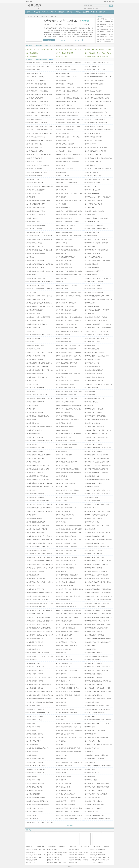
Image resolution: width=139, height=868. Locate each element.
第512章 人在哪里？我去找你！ (65, 663)
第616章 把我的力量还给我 (34, 787)
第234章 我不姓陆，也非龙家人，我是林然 (97, 335)
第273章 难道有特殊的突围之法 (94, 381)
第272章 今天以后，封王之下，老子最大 (67, 381)
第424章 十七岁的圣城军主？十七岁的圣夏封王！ (40, 561)
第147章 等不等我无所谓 (92, 232)
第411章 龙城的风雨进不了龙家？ (95, 543)
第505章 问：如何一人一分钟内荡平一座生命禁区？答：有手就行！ (46, 656)
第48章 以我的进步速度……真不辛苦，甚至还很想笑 (100, 116)
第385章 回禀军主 (32, 515)
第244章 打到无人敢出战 (33, 349)
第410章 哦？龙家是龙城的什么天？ (66, 543)
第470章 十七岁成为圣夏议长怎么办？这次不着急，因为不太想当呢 (75, 614)
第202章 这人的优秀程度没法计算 (36, 299)
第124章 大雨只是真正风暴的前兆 (36, 208)
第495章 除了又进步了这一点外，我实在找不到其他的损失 (102, 642)
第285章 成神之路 (90, 395)
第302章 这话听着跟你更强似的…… (66, 416)
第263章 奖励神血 (61, 370)
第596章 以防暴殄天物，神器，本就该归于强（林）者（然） (73, 762)
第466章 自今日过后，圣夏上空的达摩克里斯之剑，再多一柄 (44, 610)
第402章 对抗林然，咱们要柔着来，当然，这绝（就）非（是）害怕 (104, 533)
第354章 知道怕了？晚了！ (93, 476)
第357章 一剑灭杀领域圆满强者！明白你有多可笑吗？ (100, 480)
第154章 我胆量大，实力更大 (35, 243)
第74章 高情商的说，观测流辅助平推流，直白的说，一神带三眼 (74, 147)
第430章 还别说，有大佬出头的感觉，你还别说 (40, 568)
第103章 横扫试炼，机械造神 (35, 183)
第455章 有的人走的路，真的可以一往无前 (68, 596)
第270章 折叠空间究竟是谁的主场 (95, 377)
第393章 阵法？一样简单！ (93, 522)
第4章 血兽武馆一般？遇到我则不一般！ (38, 66)
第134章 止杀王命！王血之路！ (65, 218)
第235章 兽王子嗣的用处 (33, 338)
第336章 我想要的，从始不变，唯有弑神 (97, 455)
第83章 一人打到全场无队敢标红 (65, 158)
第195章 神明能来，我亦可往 (93, 289)
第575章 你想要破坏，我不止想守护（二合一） (69, 737)
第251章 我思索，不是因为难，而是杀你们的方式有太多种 (72, 356)
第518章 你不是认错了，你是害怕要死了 (67, 670)
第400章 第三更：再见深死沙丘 (35, 533)
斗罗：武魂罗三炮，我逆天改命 (84, 852)
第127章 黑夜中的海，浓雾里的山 (36, 211)
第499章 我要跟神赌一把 (33, 649)
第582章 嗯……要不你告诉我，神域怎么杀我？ (99, 745)
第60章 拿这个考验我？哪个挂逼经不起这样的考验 (99, 130)
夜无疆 (56, 850)
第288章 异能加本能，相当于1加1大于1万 (97, 398)
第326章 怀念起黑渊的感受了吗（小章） (67, 444)
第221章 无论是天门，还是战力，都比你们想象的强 (70, 321)
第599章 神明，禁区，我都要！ (65, 766)
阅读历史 (106, 1)
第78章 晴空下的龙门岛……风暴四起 (96, 151)
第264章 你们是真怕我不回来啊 (94, 370)
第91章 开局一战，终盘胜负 (34, 169)
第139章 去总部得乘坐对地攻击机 (36, 225)
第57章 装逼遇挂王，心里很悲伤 (94, 126)
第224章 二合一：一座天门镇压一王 (66, 324)
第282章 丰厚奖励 (90, 391)
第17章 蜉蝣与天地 (61, 80)
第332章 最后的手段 (62, 451)
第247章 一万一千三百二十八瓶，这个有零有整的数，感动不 (44, 352)
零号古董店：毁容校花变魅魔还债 (84, 860)
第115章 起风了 (31, 197)
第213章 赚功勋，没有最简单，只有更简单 (97, 310)
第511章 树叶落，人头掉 (33, 663)
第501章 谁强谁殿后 (91, 649)
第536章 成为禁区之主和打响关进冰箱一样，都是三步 (71, 692)
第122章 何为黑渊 (61, 204)
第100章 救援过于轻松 (33, 179)
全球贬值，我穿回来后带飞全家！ (42, 857)
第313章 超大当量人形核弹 (34, 430)
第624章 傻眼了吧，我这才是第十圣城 (96, 794)
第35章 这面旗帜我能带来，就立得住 (66, 102)
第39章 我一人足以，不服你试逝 (94, 105)
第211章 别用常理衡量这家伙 (35, 310)
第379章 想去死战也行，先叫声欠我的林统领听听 (40, 508)
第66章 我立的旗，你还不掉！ (94, 137)
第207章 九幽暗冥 (90, 303)
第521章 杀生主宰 (61, 674)
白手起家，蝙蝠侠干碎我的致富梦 (106, 857)
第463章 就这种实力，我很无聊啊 (36, 607)
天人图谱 (56, 860)
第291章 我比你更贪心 (92, 402)
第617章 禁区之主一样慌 (63, 787)
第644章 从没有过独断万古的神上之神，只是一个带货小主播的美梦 (104, 49)
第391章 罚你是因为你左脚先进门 (36, 522)
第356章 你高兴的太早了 (63, 480)
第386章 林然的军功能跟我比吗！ (65, 515)
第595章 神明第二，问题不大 (35, 762)
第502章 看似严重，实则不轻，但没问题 (38, 653)
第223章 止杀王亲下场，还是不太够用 (37, 324)
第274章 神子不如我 (32, 384)
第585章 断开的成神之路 (92, 748)
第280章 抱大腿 (31, 391)
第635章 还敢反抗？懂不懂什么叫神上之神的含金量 (70, 808)
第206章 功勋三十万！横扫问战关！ (66, 303)
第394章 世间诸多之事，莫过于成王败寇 (38, 525)
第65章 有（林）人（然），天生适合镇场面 (68, 137)
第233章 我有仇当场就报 (63, 335)
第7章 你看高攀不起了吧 (33, 70)
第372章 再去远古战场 (92, 497)
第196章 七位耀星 (32, 292)
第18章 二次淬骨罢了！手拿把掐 (94, 80)
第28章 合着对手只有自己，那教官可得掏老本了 (40, 94)
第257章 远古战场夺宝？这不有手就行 (67, 363)
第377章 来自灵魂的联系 (63, 504)
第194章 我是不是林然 (62, 289)
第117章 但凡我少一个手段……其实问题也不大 (99, 197)
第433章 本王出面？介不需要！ (35, 571)
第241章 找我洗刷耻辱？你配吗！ (36, 345)
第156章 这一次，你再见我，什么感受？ (97, 243)
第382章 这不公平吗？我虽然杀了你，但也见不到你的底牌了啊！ (45, 511)
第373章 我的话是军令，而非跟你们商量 (38, 501)
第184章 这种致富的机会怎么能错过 (37, 278)
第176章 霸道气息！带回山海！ (65, 268)
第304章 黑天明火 (32, 420)
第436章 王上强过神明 (33, 575)
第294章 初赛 (89, 405)
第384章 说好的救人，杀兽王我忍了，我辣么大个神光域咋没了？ (104, 511)
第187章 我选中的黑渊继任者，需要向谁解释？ (40, 282)
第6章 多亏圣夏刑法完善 (92, 66)
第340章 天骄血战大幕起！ (34, 462)
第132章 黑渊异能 (90, 215)
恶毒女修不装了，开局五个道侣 (105, 860)
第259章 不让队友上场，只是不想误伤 (37, 367)
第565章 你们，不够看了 (33, 727)
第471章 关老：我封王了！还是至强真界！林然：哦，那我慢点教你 (104, 614)
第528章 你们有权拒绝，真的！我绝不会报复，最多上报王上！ (103, 681)
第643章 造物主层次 (32, 53)
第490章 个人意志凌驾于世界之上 (36, 639)
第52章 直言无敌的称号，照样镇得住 (37, 123)
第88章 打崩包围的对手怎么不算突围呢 (38, 165)
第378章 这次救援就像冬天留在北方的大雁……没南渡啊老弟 (102, 504)
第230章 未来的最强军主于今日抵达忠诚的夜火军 (70, 331)
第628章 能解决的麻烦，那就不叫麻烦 (37, 801)
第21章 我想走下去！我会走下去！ (95, 84)
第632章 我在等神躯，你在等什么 (65, 805)
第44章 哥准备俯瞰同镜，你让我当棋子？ (68, 112)
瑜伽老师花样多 (79, 855)
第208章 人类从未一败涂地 (63, 423)
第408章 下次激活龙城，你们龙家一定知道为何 (99, 540)
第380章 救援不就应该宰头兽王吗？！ (67, 508)
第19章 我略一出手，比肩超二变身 (36, 84)
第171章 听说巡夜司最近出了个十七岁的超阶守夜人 (100, 261)
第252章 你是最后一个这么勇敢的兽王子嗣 (97, 356)
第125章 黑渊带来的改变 (63, 208)
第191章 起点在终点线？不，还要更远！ (67, 285)
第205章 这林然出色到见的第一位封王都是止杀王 (40, 303)
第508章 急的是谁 (32, 660)
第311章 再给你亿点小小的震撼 (65, 427)
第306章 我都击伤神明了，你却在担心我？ (97, 420)
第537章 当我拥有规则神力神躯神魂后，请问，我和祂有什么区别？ (104, 692)
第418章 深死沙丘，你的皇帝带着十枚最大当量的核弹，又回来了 (45, 554)
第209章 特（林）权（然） (93, 423)
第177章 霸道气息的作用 (92, 268)
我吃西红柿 (90, 8)
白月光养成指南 (101, 855)
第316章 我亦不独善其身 (33, 434)
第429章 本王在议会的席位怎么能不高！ (97, 564)
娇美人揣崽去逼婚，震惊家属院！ (63, 852)
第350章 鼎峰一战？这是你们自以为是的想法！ (69, 472)
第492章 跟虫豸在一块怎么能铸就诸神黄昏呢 (98, 639)
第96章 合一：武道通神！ (93, 172)
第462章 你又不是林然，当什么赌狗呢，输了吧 (99, 603)
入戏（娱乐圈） (58, 855)
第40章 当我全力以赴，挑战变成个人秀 (38, 109)
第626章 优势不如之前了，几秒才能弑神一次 (69, 798)
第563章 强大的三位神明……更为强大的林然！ (69, 723)
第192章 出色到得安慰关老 (93, 285)
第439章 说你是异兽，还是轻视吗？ (37, 578)
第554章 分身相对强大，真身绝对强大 (67, 713)
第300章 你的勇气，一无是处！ (94, 412)
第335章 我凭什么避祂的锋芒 (64, 455)
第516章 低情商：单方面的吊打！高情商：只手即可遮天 (101, 667)
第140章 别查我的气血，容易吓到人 (66, 225)
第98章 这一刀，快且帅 (62, 176)
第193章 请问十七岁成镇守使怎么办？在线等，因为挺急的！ (44, 289)
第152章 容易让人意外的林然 (64, 239)
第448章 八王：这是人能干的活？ (36, 589)
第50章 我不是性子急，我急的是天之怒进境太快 (69, 119)
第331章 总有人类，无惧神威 (35, 451)
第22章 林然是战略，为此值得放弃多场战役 (39, 87)
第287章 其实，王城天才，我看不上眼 (67, 398)
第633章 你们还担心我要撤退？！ (95, 805)
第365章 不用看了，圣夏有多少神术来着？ (68, 490)
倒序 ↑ (51, 60)
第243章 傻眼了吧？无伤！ (93, 345)
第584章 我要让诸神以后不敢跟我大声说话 (68, 748)
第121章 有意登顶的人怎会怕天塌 (36, 204)
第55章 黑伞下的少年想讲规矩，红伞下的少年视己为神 (42, 126)
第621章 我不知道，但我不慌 (93, 790)
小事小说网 (29, 16)
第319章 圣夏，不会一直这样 (35, 437)
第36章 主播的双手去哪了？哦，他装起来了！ (98, 102)
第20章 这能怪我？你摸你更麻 (64, 84)
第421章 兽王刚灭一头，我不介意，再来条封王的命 (41, 557)
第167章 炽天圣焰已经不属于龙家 (65, 257)
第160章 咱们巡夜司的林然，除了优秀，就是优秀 (40, 250)
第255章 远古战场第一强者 (93, 359)
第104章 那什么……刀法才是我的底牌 (67, 183)
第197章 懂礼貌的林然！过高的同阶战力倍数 (69, 292)
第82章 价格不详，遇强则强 (34, 158)
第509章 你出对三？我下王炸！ (65, 660)
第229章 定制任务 (32, 331)
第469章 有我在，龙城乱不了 (35, 614)
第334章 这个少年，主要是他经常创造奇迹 (39, 455)
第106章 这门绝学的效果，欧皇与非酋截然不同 (40, 186)
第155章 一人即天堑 (62, 243)
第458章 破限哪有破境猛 (63, 600)
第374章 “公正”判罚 (61, 501)
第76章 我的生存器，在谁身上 (35, 151)
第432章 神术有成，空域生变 (93, 568)
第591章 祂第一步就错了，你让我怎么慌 (97, 755)
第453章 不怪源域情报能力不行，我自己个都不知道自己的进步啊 (104, 593)
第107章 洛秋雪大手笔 (62, 186)
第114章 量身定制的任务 (92, 193)
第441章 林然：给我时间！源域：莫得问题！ (98, 578)
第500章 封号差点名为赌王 (63, 649)
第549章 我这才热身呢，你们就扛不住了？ (97, 706)
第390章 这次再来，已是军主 (93, 518)
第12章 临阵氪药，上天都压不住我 (95, 73)
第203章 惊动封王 (61, 299)
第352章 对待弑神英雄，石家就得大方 (37, 476)
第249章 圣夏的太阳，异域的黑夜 (95, 352)
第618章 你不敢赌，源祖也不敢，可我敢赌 (97, 787)
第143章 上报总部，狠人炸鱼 (64, 229)
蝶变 (34, 852)
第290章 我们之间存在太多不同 (65, 402)
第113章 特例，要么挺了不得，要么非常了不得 (69, 193)
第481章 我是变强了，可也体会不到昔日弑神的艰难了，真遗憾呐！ (46, 628)
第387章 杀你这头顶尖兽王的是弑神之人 (97, 515)
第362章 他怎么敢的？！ (63, 487)
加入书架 (63, 40)
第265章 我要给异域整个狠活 (35, 374)
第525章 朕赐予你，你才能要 (93, 677)
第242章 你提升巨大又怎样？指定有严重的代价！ (70, 345)
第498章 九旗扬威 (90, 646)
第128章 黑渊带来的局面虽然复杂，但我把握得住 (70, 211)
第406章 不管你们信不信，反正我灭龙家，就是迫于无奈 (42, 540)
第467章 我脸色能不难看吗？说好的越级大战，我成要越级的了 (74, 610)
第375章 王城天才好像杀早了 (93, 501)
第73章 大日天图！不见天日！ (35, 147)
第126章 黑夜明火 (90, 208)
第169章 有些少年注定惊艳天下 (35, 261)
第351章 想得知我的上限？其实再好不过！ (97, 472)
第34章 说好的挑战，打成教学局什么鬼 (38, 102)
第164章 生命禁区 (61, 253)
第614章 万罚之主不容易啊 (63, 783)
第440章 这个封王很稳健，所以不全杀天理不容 (69, 578)
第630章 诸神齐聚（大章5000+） (95, 801)
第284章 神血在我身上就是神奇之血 (66, 395)
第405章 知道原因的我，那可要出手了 (96, 536)
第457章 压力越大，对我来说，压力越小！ (39, 600)
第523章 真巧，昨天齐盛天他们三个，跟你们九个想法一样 (43, 677)
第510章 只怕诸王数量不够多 (93, 660)
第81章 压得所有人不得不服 (93, 155)
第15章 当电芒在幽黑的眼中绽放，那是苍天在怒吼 (99, 77)
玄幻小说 (37, 12)
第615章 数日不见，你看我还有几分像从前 (97, 783)
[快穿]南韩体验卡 (104, 29)
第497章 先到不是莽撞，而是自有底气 (67, 646)
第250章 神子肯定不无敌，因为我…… (37, 356)
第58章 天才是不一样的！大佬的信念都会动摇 (39, 130)
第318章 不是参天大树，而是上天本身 (96, 434)
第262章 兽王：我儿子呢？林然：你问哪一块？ (40, 370)
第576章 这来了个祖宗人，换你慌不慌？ (97, 737)
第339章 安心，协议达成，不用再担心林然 (97, 458)
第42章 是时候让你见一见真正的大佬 (96, 109)
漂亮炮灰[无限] (100, 850)
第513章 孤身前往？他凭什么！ (94, 663)
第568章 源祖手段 (32, 730)
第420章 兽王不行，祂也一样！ (94, 554)
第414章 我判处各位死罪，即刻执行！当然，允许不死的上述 (102, 547)
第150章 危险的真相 (91, 236)
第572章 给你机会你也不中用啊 (65, 734)
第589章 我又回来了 (32, 755)
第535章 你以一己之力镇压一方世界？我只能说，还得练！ (43, 692)
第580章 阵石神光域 (32, 745)
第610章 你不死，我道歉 (33, 780)
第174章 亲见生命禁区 (92, 264)
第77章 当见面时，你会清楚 (64, 151)
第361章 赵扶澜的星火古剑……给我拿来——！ (40, 487)
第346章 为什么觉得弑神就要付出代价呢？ (39, 469)
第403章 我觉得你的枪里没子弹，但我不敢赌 (39, 536)
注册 (113, 1)
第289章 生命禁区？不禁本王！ (35, 402)
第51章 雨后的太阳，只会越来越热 (95, 119)
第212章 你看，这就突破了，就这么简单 (67, 310)
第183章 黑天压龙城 (91, 275)
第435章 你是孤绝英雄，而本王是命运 (96, 571)
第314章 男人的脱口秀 (62, 430)
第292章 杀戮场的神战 (33, 405)
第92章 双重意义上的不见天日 (64, 169)
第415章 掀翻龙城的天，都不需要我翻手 (38, 550)
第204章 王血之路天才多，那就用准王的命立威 (99, 299)
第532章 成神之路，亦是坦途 (35, 688)
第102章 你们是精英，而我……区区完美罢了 (98, 179)
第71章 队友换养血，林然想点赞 (65, 144)
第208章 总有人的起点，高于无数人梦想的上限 (40, 306)
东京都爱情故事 (104, 24)
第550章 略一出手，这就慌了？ (35, 709)
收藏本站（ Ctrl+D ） (30, 1)
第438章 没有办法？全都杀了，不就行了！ (97, 575)
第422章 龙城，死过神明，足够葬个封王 (67, 557)
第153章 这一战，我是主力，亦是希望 (96, 239)
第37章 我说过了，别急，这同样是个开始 (38, 105)
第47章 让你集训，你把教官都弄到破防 (67, 116)
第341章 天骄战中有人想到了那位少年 (67, 462)
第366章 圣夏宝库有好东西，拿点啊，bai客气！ (99, 490)
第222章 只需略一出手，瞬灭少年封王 (96, 321)
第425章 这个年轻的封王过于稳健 (65, 561)
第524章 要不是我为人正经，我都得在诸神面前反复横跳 (72, 677)
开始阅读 (49, 40)
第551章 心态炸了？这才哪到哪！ (65, 709)
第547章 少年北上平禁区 (33, 706)
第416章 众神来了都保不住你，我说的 (67, 550)
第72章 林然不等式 (91, 144)
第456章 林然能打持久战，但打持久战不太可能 (99, 596)
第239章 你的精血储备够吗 (63, 342)
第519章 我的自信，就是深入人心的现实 (97, 670)
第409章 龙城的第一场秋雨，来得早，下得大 (39, 543)
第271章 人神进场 (32, 381)
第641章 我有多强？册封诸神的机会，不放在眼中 (99, 53)
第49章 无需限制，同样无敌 (34, 119)
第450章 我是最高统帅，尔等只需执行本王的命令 (99, 589)
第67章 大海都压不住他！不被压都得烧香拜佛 (39, 140)
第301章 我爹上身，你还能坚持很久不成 (38, 416)
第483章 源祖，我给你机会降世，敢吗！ (97, 628)
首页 (29, 12)
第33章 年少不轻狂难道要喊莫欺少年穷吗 (97, 98)
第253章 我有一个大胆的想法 (35, 359)
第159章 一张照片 (90, 246)
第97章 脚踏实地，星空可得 (34, 176)
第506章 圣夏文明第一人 (63, 656)
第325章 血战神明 (32, 444)
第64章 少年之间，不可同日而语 (36, 137)
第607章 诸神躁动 (32, 776)
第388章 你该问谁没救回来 (34, 518)
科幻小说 (78, 12)
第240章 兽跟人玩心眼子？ (93, 342)
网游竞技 (61, 12)
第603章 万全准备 (90, 769)
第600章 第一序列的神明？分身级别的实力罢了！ (99, 766)
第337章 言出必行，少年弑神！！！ (37, 458)
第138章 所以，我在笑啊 (92, 222)
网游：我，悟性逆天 (81, 857)
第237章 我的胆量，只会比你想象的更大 (97, 338)
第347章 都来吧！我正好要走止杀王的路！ (68, 469)
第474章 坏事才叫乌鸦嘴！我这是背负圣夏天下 (99, 617)
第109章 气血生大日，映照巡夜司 (36, 190)
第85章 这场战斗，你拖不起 (34, 162)
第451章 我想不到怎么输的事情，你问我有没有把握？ (42, 593)
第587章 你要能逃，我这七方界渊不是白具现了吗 (70, 752)
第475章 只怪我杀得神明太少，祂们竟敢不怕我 (40, 621)
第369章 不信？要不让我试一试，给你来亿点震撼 (99, 494)
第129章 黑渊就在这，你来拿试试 (95, 211)
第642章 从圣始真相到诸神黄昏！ (65, 53)
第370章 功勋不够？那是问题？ (35, 497)
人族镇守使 (99, 862)
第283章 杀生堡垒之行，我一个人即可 (37, 395)
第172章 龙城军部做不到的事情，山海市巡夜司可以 (41, 264)
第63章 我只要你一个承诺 (93, 133)
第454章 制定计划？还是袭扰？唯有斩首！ (39, 596)
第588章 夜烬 (89, 752)
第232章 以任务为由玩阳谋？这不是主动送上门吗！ (41, 335)
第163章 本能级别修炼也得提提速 (36, 253)
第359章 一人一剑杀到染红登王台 (65, 483)
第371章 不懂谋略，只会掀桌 (64, 497)
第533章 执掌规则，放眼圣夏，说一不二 (67, 688)
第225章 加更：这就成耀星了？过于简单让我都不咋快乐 (101, 324)
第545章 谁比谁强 (61, 702)
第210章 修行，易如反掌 (92, 306)
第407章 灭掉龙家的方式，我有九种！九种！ (69, 540)
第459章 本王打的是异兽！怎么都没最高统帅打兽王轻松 (101, 600)
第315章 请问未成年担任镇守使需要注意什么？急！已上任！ (102, 430)
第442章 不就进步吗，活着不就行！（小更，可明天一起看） (44, 582)
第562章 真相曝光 (32, 723)
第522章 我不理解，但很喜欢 (93, 674)
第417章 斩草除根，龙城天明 (93, 550)
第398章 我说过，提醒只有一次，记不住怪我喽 (69, 529)
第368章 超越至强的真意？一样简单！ (67, 494)
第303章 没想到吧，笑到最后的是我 (95, 416)
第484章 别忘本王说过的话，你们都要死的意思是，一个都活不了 (45, 631)
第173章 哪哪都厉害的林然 (63, 264)
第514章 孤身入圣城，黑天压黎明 (36, 667)
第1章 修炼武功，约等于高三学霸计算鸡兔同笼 (40, 63)
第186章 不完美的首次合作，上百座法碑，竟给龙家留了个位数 (103, 278)
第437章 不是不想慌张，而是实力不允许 (67, 575)
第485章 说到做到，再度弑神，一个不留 (67, 631)
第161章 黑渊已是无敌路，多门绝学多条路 (68, 250)
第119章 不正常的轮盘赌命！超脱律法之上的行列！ (70, 200)
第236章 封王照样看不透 (63, 338)
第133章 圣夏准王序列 (33, 218)
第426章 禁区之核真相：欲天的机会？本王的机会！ (100, 561)
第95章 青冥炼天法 (61, 172)
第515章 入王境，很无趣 (63, 667)
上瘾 (34, 862)
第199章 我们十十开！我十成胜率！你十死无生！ (40, 296)
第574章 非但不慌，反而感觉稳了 (36, 737)
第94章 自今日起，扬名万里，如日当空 (38, 172)
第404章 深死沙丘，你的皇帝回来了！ (67, 536)
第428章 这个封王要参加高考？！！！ (67, 564)
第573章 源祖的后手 (91, 734)
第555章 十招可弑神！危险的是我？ (95, 713)
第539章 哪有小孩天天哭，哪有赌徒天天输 (68, 695)
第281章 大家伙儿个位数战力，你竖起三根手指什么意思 (72, 391)
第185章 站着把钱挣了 (62, 278)
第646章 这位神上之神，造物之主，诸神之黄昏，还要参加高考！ (45, 49)
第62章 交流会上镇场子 (62, 133)
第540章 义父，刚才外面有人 (93, 695)
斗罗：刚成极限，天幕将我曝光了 (42, 855)
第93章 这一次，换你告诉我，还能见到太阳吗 (98, 169)
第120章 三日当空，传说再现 (93, 200)
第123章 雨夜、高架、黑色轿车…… (95, 204)
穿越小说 (69, 12)
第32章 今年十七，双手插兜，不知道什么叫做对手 (70, 98)
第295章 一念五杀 (32, 409)
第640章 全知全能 (32, 57)
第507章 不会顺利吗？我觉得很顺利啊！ (97, 656)
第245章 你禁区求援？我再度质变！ (66, 349)
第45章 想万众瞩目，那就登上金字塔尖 (96, 112)
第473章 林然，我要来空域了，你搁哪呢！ (68, 617)
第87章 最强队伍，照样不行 (93, 162)
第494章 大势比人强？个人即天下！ (66, 642)
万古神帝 (35, 860)
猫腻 (94, 8)
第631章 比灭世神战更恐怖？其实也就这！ (39, 805)
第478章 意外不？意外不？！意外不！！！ (39, 624)
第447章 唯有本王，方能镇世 (93, 586)
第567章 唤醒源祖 (90, 727)
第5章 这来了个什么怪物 (63, 66)
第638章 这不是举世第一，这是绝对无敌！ (97, 57)
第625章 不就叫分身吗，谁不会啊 (36, 798)
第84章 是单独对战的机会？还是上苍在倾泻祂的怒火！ (101, 158)
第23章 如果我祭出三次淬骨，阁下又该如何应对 (69, 87)
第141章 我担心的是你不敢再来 (94, 225)
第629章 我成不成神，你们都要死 (65, 801)
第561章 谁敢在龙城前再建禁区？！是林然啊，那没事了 (101, 720)
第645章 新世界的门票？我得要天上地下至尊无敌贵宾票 (72, 49)
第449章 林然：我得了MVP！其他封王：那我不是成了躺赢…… (74, 589)
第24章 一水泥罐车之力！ (93, 87)
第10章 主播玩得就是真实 (34, 73)
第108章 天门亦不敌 (91, 186)
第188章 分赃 (60, 282)
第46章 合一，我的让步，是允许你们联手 (38, 116)
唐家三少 (98, 8)
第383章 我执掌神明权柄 (63, 511)
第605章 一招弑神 (61, 773)
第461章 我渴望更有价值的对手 (65, 603)
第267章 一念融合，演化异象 (93, 374)
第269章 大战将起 (61, 377)
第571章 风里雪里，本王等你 (35, 734)
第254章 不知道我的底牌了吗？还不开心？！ (69, 359)
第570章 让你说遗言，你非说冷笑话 (95, 730)
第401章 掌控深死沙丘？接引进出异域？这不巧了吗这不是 (72, 533)
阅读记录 (102, 12)
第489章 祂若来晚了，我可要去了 (95, 635)
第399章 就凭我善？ (91, 529)
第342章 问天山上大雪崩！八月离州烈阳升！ (98, 462)
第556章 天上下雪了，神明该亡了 (36, 716)
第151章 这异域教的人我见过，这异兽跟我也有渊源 (41, 239)
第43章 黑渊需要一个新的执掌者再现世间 (38, 112)
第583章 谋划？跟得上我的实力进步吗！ (38, 748)
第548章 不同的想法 (62, 706)
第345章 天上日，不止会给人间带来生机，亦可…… (100, 465)
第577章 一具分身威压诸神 (34, 741)
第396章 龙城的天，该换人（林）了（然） (97, 525)
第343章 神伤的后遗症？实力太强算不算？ (39, 465)
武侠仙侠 (45, 12)
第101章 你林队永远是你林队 (64, 179)
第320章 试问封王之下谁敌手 (64, 437)
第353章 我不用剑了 (62, 476)
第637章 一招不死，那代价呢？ (35, 812)
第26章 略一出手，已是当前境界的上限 (67, 91)
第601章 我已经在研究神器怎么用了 (37, 769)
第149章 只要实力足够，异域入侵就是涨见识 (69, 236)
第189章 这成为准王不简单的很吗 (95, 282)
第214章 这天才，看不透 (33, 314)
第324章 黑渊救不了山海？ (93, 441)
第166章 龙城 (30, 257)
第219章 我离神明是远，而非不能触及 (96, 317)
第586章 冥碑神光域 (32, 752)
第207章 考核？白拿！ (33, 423)
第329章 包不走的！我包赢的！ (65, 448)
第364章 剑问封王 (32, 490)
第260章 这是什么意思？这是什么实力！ (67, 367)
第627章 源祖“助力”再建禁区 (93, 798)
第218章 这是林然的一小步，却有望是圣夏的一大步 (70, 317)
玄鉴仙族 (56, 857)
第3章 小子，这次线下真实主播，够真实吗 (97, 63)
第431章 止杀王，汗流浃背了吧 (65, 568)
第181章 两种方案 (32, 275)
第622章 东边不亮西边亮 (33, 794)
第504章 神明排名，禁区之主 (93, 653)
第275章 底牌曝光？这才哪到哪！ (65, 384)
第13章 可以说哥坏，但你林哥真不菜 (37, 77)
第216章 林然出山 (90, 314)
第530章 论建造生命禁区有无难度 (65, 684)
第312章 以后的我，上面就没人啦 (95, 427)
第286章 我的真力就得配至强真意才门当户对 (39, 398)
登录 (110, 1)
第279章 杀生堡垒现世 (92, 388)
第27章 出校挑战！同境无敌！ (94, 91)
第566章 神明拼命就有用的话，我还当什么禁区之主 (70, 727)
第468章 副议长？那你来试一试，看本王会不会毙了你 (100, 610)
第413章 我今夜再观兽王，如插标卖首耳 (67, 547)
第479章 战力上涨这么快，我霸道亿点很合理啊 (69, 624)
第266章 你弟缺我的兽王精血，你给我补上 (68, 374)
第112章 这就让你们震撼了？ (35, 193)
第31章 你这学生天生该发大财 (35, 98)
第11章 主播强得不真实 (62, 73)
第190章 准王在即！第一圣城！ (35, 285)
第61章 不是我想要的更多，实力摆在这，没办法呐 (41, 133)
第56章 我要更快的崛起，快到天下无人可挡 (68, 126)
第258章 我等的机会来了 (92, 363)
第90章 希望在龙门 (91, 165)
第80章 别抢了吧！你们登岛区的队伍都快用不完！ (70, 155)
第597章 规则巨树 (90, 762)
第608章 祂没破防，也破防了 (64, 776)
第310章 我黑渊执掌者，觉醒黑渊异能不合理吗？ (40, 427)
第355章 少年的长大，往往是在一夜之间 (38, 480)
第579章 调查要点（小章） (93, 741)
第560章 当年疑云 (61, 720)
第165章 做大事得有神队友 (93, 253)
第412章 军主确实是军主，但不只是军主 (38, 547)
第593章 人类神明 (61, 759)
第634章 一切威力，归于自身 (35, 808)
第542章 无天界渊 (61, 699)
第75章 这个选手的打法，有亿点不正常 (96, 147)
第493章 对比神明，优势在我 (35, 642)
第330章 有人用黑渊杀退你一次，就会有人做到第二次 (100, 448)
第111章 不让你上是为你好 (93, 190)
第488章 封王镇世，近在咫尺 (64, 635)
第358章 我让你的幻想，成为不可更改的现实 (39, 483)
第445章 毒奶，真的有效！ (34, 586)
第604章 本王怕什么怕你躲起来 (35, 773)
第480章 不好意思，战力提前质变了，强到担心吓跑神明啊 (102, 624)
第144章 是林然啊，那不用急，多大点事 (97, 229)
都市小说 (53, 12)
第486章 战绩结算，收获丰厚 (93, 631)
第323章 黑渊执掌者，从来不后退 (65, 441)
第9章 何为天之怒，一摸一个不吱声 (95, 70)
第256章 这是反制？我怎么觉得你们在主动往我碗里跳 (42, 363)
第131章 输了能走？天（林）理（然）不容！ (69, 215)
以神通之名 (99, 852)
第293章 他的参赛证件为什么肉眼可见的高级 (69, 405)
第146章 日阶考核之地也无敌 (64, 232)
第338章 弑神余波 (61, 458)
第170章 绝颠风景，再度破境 (64, 261)
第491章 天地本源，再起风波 (64, 639)
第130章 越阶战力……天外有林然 (36, 215)
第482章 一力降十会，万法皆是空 (65, 628)
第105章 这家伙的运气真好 (93, 183)
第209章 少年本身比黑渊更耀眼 (65, 306)
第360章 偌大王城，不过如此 (93, 483)
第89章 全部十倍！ (61, 165)
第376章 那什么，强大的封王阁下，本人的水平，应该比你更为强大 (46, 504)
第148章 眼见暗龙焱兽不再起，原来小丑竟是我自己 (41, 236)
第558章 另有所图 (90, 716)
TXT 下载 (77, 40)
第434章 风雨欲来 (61, 571)
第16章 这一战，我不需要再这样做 (36, 80)
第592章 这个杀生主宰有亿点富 (35, 759)
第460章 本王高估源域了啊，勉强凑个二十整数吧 (40, 603)
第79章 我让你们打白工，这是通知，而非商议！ (40, 155)
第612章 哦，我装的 (91, 780)
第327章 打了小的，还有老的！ (94, 444)
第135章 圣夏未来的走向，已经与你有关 (97, 218)
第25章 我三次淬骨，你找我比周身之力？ (38, 91)
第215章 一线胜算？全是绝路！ (65, 314)
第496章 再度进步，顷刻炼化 (35, 646)
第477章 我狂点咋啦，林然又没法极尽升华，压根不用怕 (101, 621)
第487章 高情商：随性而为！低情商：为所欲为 (40, 635)
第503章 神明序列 (61, 653)
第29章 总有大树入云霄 (62, 94)
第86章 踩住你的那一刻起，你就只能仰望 (68, 162)
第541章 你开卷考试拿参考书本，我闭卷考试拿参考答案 (42, 699)
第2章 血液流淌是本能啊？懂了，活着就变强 (69, 63)
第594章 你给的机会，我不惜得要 (95, 759)
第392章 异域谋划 (61, 522)
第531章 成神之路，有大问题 (93, 684)
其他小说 (94, 12)
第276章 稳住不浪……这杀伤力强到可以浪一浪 (99, 384)
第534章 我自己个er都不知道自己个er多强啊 (98, 688)
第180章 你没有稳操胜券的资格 (94, 271)
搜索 (111, 6)
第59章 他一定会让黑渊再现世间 (65, 130)
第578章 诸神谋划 (61, 741)
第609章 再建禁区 (90, 776)
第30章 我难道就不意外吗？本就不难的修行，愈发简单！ (101, 94)
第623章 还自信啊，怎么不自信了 (65, 794)
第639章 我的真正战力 (62, 57)
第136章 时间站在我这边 (33, 222)
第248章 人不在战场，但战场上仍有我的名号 (69, 352)
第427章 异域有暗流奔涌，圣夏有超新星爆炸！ (40, 564)
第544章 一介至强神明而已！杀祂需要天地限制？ (40, 702)
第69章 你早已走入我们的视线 (94, 140)
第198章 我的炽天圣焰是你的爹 (94, 292)
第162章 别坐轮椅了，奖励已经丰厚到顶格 (97, 250)
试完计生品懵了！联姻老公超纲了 (42, 850)
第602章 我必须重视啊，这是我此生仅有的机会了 (70, 769)
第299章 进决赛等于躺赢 (63, 412)
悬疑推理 (86, 12)
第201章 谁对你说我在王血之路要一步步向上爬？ (99, 296)
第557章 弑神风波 (61, 716)
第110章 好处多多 (61, 190)
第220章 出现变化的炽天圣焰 (35, 321)
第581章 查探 (60, 745)
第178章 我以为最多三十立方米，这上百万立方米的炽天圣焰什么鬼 (46, 271)
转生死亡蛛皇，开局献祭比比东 (63, 862)
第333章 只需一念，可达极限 (93, 451)
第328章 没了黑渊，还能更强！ (35, 448)
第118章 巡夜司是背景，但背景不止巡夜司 (39, 200)
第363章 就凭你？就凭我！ (93, 487)
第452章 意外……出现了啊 (63, 593)
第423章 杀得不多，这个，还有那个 (95, 557)
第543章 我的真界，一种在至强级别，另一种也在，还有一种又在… (104, 699)
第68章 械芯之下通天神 (62, 140)
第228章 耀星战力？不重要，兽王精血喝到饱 (98, 328)
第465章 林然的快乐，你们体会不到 (95, 607)
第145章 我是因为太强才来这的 (35, 232)
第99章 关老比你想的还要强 (93, 176)
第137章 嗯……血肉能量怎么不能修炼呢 (67, 222)
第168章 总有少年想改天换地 (93, 257)
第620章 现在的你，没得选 (63, 790)
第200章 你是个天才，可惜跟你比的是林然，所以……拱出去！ (74, 296)
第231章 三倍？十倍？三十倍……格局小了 (97, 331)
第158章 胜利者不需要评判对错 (65, 246)
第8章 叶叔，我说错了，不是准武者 (66, 70)
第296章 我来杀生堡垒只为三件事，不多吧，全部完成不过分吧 (74, 409)
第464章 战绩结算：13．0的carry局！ (67, 607)
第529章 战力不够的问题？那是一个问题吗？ (39, 684)
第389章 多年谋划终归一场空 (64, 518)
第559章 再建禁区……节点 (34, 720)
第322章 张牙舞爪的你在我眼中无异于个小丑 (39, 441)
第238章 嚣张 (30, 342)
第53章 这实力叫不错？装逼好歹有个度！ (68, 123)
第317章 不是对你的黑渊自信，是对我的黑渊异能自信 (71, 434)
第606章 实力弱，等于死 (92, 773)
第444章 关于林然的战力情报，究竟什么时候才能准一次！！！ (103, 582)
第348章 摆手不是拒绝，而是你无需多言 (97, 469)
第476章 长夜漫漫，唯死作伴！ (65, 621)
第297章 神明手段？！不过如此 (94, 409)
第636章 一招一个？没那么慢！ (94, 808)
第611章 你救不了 (61, 780)
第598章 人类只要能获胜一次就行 (36, 766)
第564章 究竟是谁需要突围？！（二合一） (97, 723)
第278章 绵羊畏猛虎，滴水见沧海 (65, 388)
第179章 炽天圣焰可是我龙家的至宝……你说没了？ (70, 271)
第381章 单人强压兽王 (92, 508)
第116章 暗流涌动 (61, 197)
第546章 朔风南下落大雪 (92, 702)
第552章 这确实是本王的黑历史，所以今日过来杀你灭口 (101, 709)
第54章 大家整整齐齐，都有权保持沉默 (96, 123)
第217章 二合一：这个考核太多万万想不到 (39, 317)
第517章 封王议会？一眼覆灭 (35, 670)
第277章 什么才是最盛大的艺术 (35, 388)
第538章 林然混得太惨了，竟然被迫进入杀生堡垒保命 (42, 695)
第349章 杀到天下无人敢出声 (35, 472)
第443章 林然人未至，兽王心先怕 (65, 582)
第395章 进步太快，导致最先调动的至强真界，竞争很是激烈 (73, 525)
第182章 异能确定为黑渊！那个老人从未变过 (69, 275)
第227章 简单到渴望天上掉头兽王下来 (67, 328)
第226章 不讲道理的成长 (33, 328)
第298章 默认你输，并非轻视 (35, 412)
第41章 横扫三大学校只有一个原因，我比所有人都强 (71, 109)
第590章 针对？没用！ (62, 755)
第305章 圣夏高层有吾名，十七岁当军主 (67, 420)
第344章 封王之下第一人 (63, 465)
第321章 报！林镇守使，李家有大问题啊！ (97, 437)
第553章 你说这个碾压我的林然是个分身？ (39, 713)
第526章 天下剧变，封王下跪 (35, 681)
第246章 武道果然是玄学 (92, 349)
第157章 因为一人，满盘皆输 (35, 246)
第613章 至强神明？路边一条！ (35, 783)
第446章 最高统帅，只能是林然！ (65, 586)
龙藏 (76, 862)
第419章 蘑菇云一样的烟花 (63, 554)
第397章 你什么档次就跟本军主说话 (37, 529)
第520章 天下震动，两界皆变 (35, 674)
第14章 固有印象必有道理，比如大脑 (66, 77)
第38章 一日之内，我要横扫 (64, 105)
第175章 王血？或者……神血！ (35, 268)
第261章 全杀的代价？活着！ (93, 367)
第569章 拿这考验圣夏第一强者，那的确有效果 (69, 730)
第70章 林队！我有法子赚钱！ (35, 144)
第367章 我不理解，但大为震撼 (35, 494)
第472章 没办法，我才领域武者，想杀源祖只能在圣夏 (42, 617)
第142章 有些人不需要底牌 (34, 229)
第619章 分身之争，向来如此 (35, 790)
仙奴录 (77, 850)
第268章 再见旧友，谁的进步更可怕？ (37, 377)
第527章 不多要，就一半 (63, 681)
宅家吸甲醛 (85, 21)
